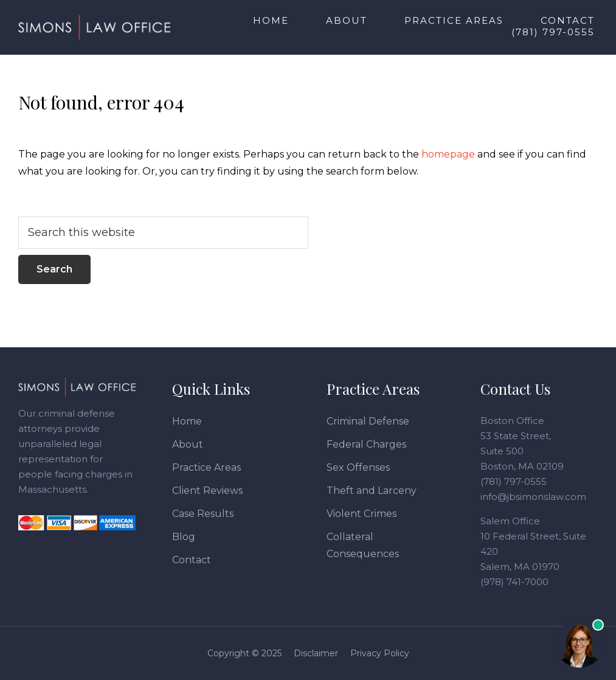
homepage (448, 154)
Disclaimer (316, 653)
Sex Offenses (358, 467)
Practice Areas (206, 467)
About (188, 444)
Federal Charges (366, 444)
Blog (184, 537)
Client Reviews (207, 491)
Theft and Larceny (372, 491)
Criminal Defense (368, 421)
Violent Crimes (362, 514)
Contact (192, 560)
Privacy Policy (380, 653)
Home (187, 421)
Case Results (203, 514)
